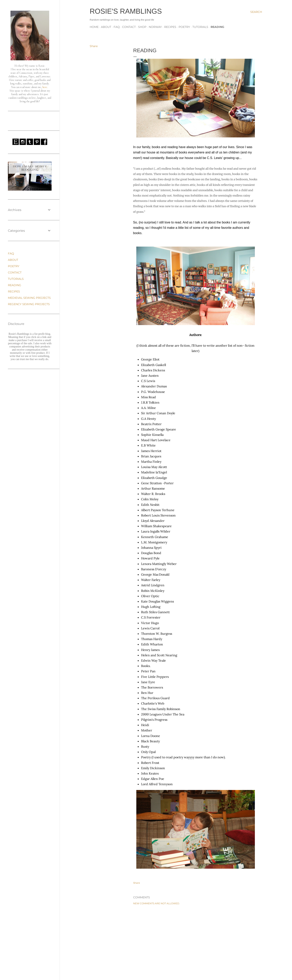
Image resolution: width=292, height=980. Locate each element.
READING (217, 27)
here (45, 87)
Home (94, 27)
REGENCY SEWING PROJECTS (29, 304)
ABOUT (106, 27)
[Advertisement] (196, 942)
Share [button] (94, 46)
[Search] (256, 12)
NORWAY (155, 27)
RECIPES (170, 27)
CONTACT (129, 27)
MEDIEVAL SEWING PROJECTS (29, 298)
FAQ (117, 27)
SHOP (142, 27)
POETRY (184, 27)
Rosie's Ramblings (126, 11)
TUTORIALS (200, 27)
